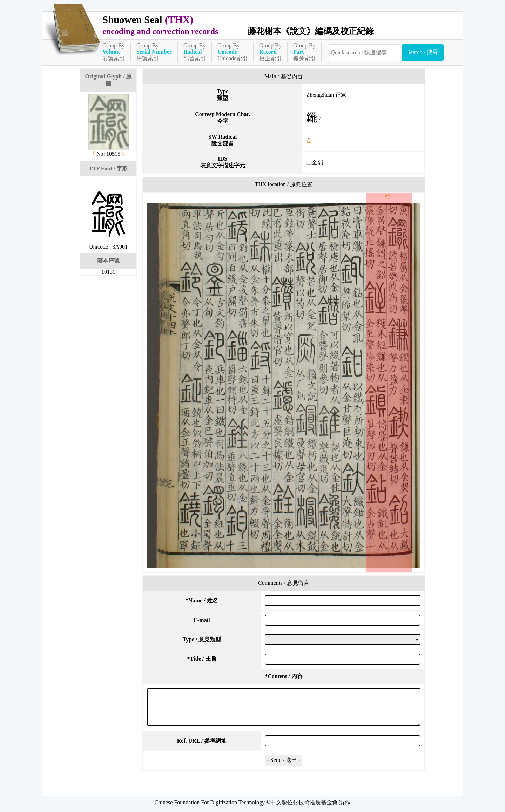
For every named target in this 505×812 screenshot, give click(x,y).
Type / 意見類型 (202, 639)
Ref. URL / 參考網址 (202, 741)
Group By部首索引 (195, 52)
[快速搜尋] (364, 53)
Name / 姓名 (202, 600)
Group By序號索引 (154, 52)
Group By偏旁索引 (304, 52)
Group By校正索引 (270, 52)
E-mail (202, 620)
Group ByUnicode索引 (233, 52)
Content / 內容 (284, 676)
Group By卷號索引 (114, 52)
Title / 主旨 (202, 659)
